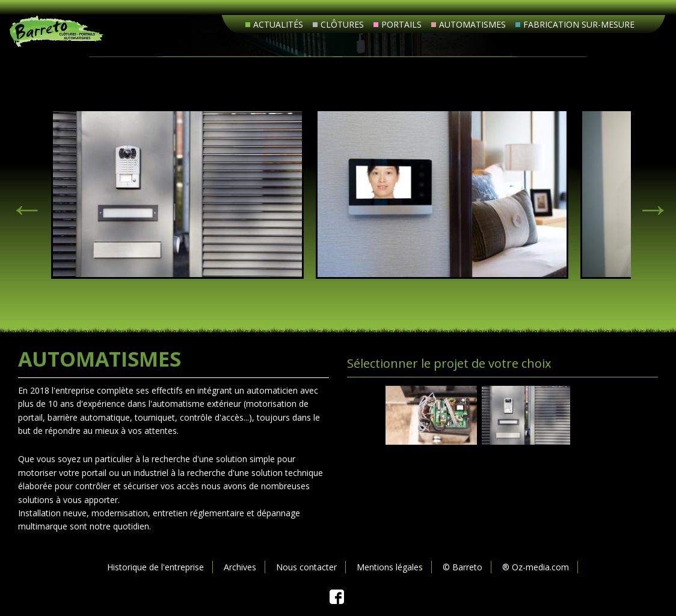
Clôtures (342, 24)
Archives (240, 567)
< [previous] (22, 203)
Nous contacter (306, 567)
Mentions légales (390, 567)
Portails (401, 24)
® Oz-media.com (536, 567)
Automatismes (472, 24)
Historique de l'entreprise (155, 567)
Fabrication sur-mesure (579, 24)
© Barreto (462, 567)
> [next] (648, 203)
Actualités (278, 24)
